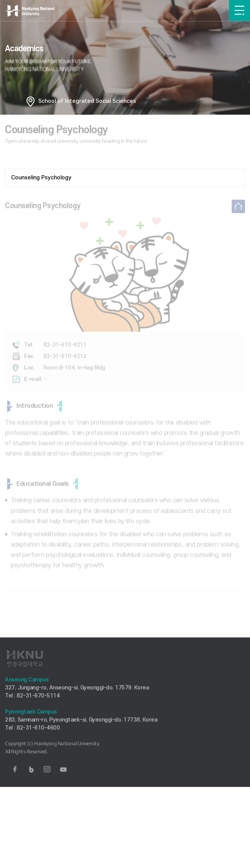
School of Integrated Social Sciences (87, 101)
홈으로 (31, 101)
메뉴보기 (239, 11)
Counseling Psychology (41, 178)
